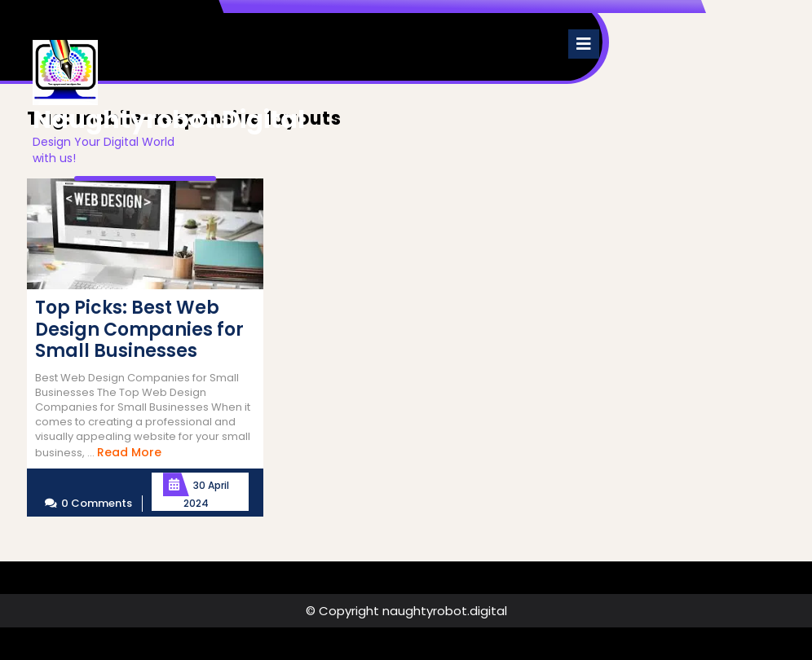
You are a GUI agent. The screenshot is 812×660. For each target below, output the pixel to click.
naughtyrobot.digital (169, 120)
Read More (129, 452)
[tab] (584, 44)
